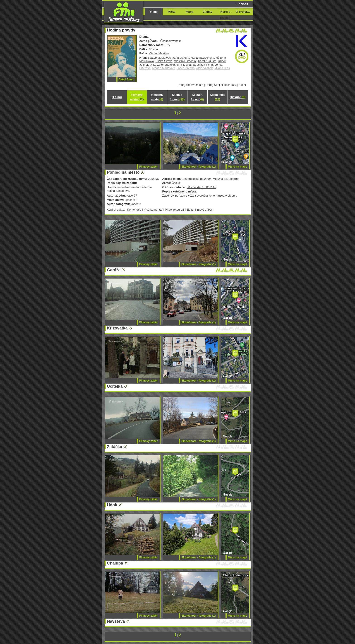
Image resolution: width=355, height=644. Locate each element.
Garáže (114, 270)
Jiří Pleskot (184, 65)
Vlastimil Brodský (185, 61)
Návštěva (116, 621)
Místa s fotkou (177, 97)
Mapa (189, 12)
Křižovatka (117, 328)
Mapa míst (217, 97)
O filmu (117, 97)
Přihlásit (242, 4)
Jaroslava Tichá (203, 65)
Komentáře (134, 210)
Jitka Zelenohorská (163, 65)
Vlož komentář (153, 210)
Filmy (154, 12)
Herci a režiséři (225, 15)
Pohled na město (123, 172)
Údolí (112, 505)
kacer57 (132, 196)
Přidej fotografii (175, 210)
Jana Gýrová (181, 58)
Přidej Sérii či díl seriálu (221, 85)
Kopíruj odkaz (116, 210)
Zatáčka (115, 447)
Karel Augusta (207, 61)
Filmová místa (137, 97)
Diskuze (237, 97)
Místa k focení (197, 97)
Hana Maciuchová (202, 58)
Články (207, 12)
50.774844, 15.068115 (201, 187)
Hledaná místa (157, 97)
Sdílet (242, 85)
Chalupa (115, 563)
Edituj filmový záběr (200, 210)
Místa (172, 12)
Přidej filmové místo (191, 85)
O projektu (243, 12)
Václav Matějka (159, 53)
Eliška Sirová (164, 61)
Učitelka (115, 386)
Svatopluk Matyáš (159, 58)
